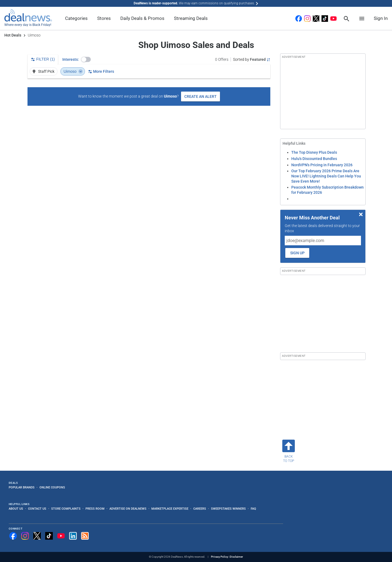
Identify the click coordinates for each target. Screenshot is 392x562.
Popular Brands (22, 487)
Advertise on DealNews (128, 509)
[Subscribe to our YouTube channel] (61, 536)
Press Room (95, 509)
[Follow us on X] (37, 536)
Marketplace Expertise (170, 509)
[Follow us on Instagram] (25, 536)
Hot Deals (13, 35)
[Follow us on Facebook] (13, 536)
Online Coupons (52, 487)
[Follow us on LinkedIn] (73, 536)
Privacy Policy (220, 557)
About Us (16, 509)
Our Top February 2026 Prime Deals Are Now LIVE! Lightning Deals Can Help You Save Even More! (326, 176)
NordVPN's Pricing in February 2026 (322, 165)
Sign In (381, 18)
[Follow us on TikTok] (49, 536)
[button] (86, 59)
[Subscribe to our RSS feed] (85, 536)
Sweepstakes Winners (228, 509)
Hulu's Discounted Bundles (314, 159)
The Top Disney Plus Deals (314, 152)
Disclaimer (236, 557)
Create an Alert (200, 96)
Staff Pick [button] (43, 71)
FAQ (253, 509)
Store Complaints (66, 509)
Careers (200, 509)
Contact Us (37, 509)
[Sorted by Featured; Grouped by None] (252, 59)
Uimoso (73, 71)
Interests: (71, 59)
